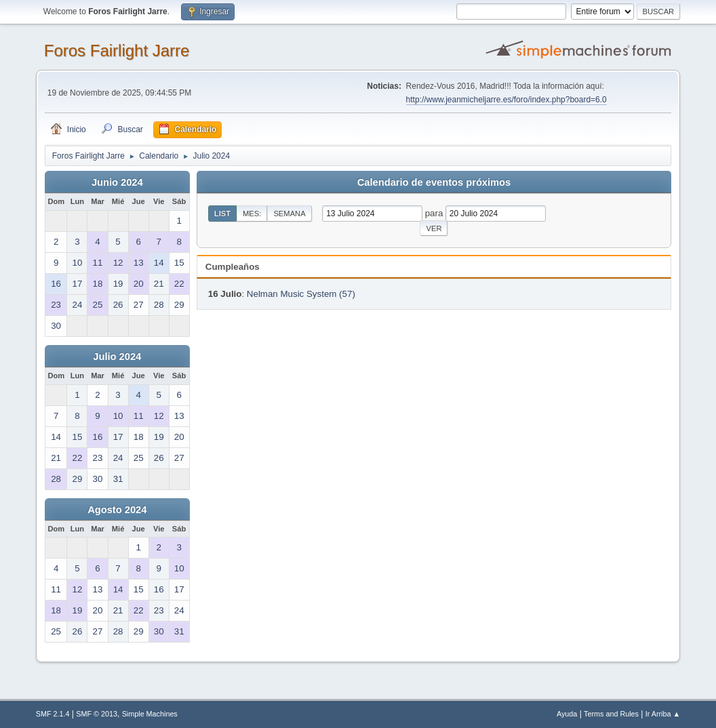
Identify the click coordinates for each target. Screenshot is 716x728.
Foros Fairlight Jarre (117, 50)
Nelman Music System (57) (301, 294)
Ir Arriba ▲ (663, 714)
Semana (289, 214)
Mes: (252, 214)
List (222, 214)
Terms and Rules (611, 714)
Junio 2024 (117, 182)
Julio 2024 (117, 357)
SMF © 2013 (97, 714)
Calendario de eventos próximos (434, 182)
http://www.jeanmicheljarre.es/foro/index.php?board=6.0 (506, 100)
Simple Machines (150, 714)
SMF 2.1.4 (53, 714)
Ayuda (567, 714)
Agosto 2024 (117, 510)
